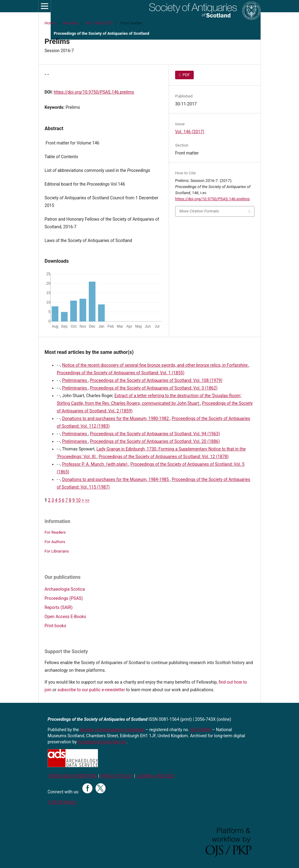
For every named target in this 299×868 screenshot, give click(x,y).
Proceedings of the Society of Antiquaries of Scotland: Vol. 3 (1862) (154, 388)
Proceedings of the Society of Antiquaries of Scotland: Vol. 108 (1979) (156, 380)
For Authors (55, 542)
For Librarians (57, 551)
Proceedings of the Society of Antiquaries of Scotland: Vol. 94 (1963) (155, 434)
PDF (186, 75)
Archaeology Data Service (102, 742)
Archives (70, 23)
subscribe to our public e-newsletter (91, 690)
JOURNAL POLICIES (155, 776)
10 (78, 500)
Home (50, 23)
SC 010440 (201, 730)
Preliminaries (75, 380)
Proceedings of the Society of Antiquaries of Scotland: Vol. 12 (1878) (164, 457)
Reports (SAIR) (59, 607)
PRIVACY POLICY (117, 776)
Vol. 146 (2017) (99, 23)
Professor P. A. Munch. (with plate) (95, 464)
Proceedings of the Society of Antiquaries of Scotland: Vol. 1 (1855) (121, 373)
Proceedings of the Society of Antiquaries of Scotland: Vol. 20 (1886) (155, 441)
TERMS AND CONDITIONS (72, 776)
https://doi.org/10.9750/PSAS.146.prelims (94, 92)
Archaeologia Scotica (65, 589)
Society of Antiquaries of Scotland (113, 730)
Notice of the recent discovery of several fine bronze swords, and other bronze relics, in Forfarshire (155, 365)
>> (87, 500)
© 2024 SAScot (62, 802)
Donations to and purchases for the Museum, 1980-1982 (116, 418)
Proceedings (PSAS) (64, 598)
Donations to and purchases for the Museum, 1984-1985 (116, 479)
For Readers (55, 532)
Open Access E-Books (65, 617)
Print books (55, 626)
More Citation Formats (199, 211)
